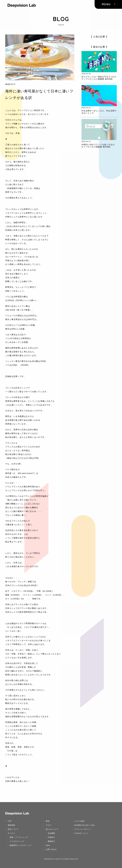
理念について (12, 829)
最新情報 (10, 825)
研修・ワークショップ (18, 837)
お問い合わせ (50, 849)
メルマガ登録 (78, 821)
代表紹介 (50, 837)
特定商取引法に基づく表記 (83, 825)
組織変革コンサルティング (19, 845)
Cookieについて (80, 833)
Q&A (47, 845)
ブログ (47, 825)
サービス (10, 833)
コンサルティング (16, 841)
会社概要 (50, 833)
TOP (8, 821)
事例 (46, 821)
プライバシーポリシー (82, 829)
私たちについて (51, 829)
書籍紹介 (50, 841)
